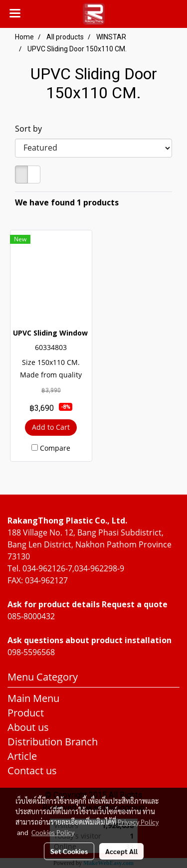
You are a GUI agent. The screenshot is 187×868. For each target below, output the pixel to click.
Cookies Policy (53, 832)
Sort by (31, 129)
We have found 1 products (67, 202)
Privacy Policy (138, 822)
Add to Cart (51, 427)
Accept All (121, 851)
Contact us (32, 771)
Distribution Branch (53, 742)
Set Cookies (69, 851)
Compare (55, 448)
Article (22, 756)
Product (26, 713)
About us (28, 727)
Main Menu (33, 698)
